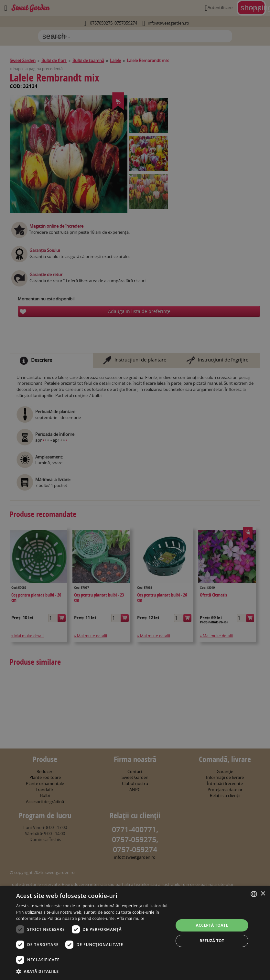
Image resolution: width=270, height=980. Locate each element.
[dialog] (135, 933)
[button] (92, 971)
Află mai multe (130, 918)
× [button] (263, 894)
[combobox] (254, 894)
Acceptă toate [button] (212, 925)
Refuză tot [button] (212, 941)
